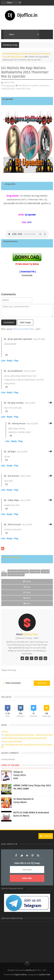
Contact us (46, 836)
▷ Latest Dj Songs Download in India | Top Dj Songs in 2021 (28, 735)
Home (6, 732)
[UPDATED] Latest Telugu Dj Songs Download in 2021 (25, 738)
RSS (38, 856)
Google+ (27, 856)
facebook (42, 683)
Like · (4, 361)
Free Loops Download (12, 741)
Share (27, 587)
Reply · (10, 361)
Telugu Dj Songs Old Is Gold (20, 775)
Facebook (16, 856)
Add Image (25, 322)
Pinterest (33, 856)
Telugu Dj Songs (8, 89)
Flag (16, 361)
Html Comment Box (23, 329)
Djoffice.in (30, 970)
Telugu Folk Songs (23, 89)
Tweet (27, 581)
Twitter (22, 856)
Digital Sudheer (21, 975)
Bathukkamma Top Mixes (29, 86)
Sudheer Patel (44, 975)
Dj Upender (44, 86)
